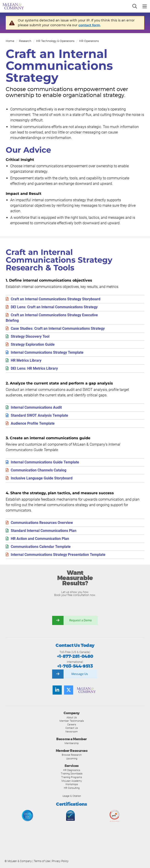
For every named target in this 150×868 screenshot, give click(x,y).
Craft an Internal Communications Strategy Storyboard (56, 299)
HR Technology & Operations (55, 41)
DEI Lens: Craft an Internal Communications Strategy (54, 307)
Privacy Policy (60, 861)
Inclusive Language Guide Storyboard (42, 478)
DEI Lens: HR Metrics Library (34, 368)
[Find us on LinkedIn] (57, 690)
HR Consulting (72, 788)
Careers (72, 724)
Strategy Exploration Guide (33, 344)
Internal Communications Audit (36, 407)
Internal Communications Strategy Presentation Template (58, 555)
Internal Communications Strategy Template (47, 352)
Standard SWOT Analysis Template (39, 415)
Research (25, 41)
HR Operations (89, 41)
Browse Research (72, 755)
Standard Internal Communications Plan (44, 531)
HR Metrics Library (26, 360)
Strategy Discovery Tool (30, 336)
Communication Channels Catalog (39, 470)
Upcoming (72, 758)
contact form (89, 25)
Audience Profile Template (33, 423)
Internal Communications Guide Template (45, 462)
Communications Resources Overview (42, 523)
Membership (72, 743)
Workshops (72, 784)
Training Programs (72, 777)
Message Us (80, 674)
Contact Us (72, 728)
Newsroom (72, 732)
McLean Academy (72, 781)
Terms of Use (42, 861)
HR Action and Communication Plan (40, 539)
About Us (72, 717)
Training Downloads (72, 774)
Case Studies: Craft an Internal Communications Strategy (58, 328)
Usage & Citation (72, 796)
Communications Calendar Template (41, 547)
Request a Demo (81, 620)
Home (10, 41)
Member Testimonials (72, 721)
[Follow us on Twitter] (69, 690)
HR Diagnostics (72, 770)
